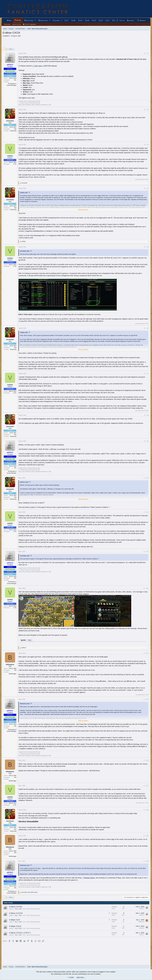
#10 (147, 478)
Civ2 (101, 20)
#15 (147, 699)
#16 (147, 760)
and (30, 892)
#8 (148, 415)
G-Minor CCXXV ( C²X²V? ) (20, 933)
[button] (35, 20)
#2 (148, 109)
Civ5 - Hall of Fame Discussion (31, 909)
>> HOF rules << (38, 66)
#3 (148, 145)
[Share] (145, 53)
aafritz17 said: (24, 482)
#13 (147, 588)
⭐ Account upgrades (29, 24)
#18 (147, 810)
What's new (29, 20)
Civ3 (94, 20)
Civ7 (67, 20)
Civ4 (87, 20)
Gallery (56, 20)
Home (9, 20)
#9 (148, 441)
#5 (148, 247)
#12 (147, 552)
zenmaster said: (25, 251)
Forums (18, 20)
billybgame (141, 922)
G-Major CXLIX (15, 926)
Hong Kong (13, 131)
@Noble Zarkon (89, 878)
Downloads (43, 20)
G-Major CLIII (14, 920)
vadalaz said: (24, 192)
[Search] (141, 20)
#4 (148, 188)
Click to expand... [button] (83, 210)
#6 (148, 328)
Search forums (17, 24)
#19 (147, 836)
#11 (147, 512)
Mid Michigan (13, 674)
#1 (148, 53)
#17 (147, 786)
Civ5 (80, 20)
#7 (148, 374)
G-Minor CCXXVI (16, 913)
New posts (7, 24)
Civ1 (108, 20)
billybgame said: (25, 703)
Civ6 (73, 20)
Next (11, 49)
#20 (147, 861)
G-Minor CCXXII (15, 907)
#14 (147, 653)
